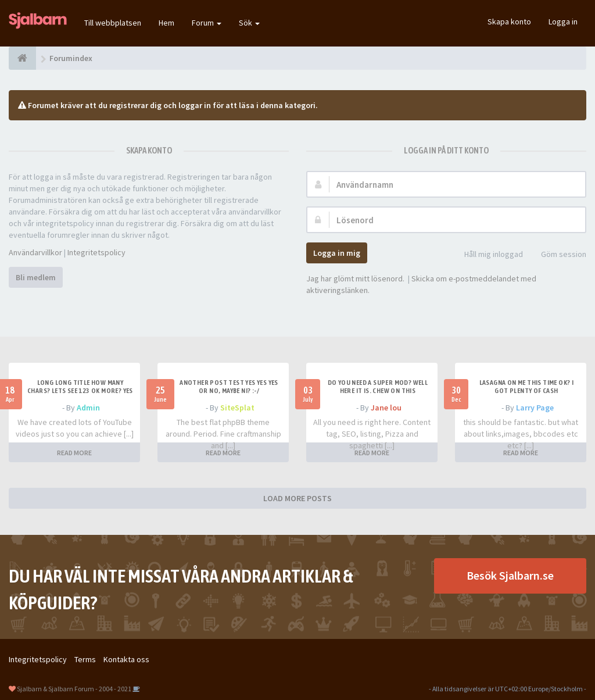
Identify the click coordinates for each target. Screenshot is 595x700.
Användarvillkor (35, 252)
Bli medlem (36, 277)
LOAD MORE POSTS (297, 498)
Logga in (563, 22)
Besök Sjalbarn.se (510, 575)
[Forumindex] (22, 58)
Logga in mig (337, 253)
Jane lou (386, 408)
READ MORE (74, 453)
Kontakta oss (126, 659)
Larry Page (535, 408)
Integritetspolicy (96, 252)
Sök (249, 23)
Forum (207, 23)
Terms (85, 659)
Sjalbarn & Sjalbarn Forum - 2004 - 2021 (74, 689)
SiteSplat (237, 408)
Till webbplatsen (113, 23)
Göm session (557, 255)
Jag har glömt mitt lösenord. (355, 278)
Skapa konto (509, 22)
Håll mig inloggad (487, 255)
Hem (166, 23)
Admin (88, 408)
